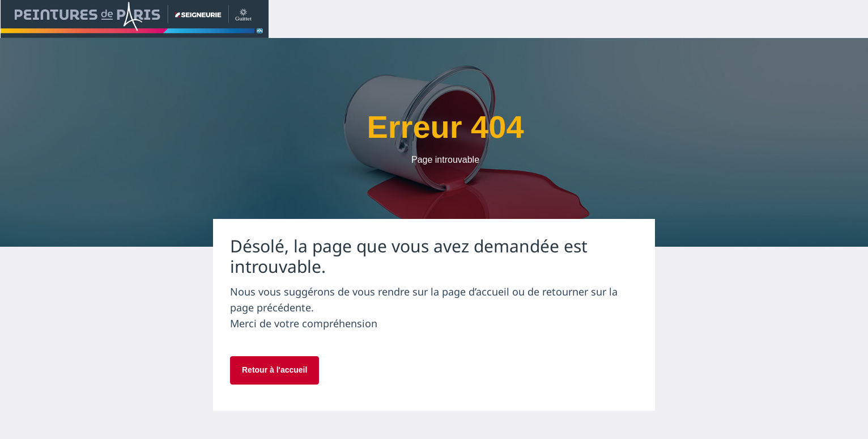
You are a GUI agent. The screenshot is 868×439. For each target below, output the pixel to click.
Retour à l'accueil (275, 370)
